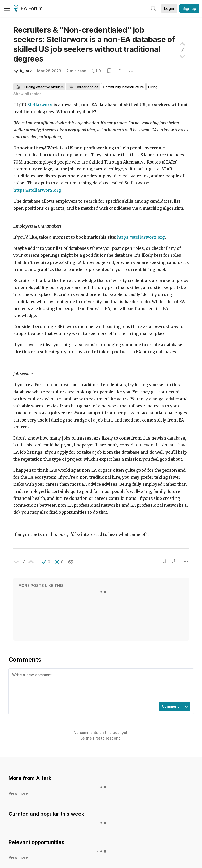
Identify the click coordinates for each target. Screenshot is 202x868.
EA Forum (29, 9)
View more (18, 793)
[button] (46, 562)
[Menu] (7, 8)
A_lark (26, 71)
